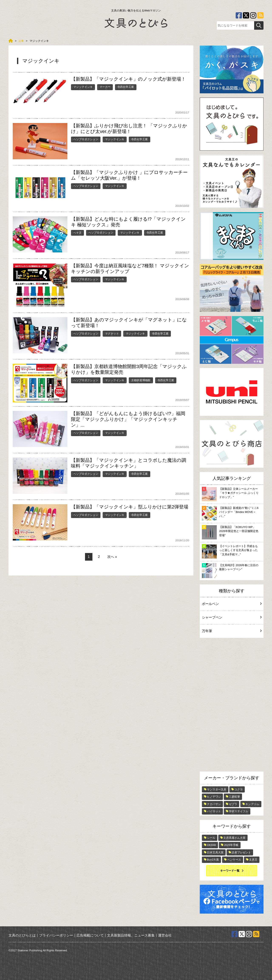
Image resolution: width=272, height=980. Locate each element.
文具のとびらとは (22, 935)
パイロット (214, 811)
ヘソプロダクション (86, 139)
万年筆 (232, 631)
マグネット (112, 334)
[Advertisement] (232, 706)
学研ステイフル (239, 811)
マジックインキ (83, 87)
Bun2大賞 (213, 860)
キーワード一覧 (230, 871)
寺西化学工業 (126, 87)
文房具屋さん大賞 (234, 838)
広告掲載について (90, 935)
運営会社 (165, 935)
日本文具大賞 (215, 852)
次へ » (112, 557)
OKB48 (211, 845)
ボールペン (232, 604)
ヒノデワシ (214, 797)
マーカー (105, 87)
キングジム (252, 804)
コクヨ (239, 789)
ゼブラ (233, 804)
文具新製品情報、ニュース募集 (131, 935)
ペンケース (234, 860)
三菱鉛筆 (234, 797)
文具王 (253, 860)
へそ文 (77, 233)
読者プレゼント (241, 852)
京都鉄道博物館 (141, 380)
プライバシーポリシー (56, 935)
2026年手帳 (231, 845)
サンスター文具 (217, 789)
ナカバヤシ (214, 804)
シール (211, 838)
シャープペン (232, 617)
